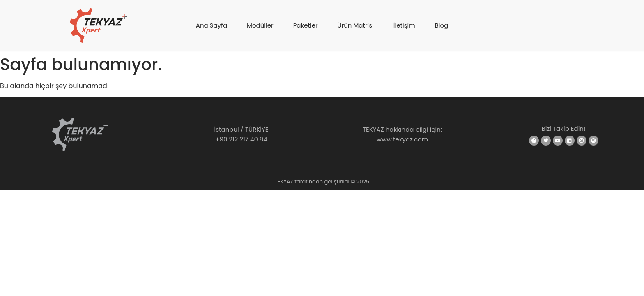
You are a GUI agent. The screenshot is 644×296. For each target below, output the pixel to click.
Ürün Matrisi (356, 25)
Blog (442, 25)
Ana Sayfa (212, 25)
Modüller (260, 25)
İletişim (404, 25)
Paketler (306, 25)
